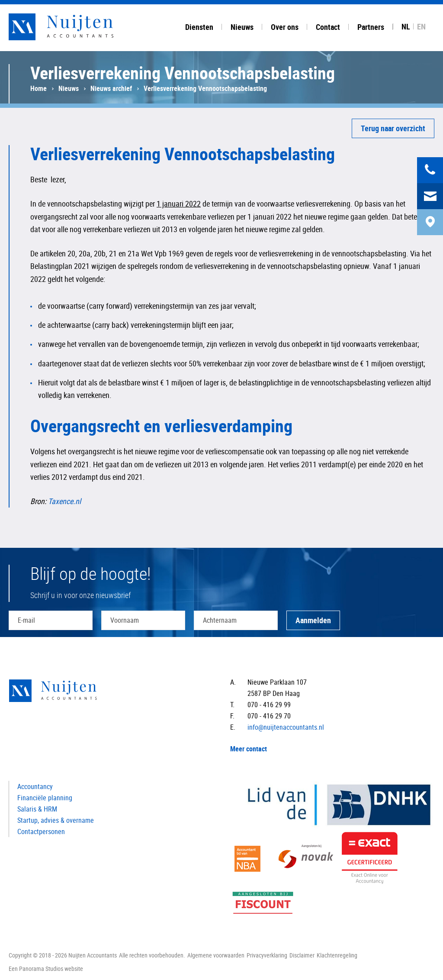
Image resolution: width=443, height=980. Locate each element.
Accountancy (35, 786)
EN (421, 26)
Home (39, 88)
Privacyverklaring (267, 955)
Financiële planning (45, 798)
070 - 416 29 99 (269, 705)
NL (406, 26)
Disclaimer (302, 955)
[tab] (199, 26)
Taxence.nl (64, 501)
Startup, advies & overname (56, 820)
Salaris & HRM (37, 809)
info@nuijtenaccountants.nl (286, 727)
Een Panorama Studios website (46, 969)
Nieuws (69, 88)
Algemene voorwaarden (216, 955)
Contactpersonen (41, 831)
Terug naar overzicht (393, 128)
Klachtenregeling (337, 955)
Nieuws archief (111, 88)
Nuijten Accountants (78, 27)
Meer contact (249, 749)
